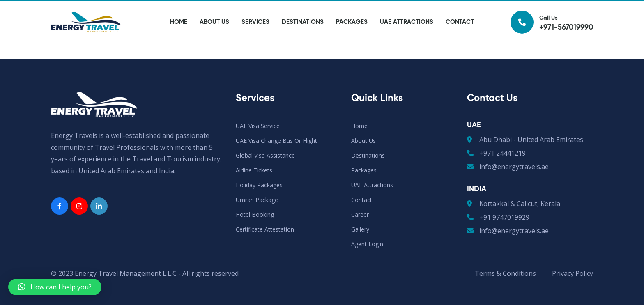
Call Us (552, 37)
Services (255, 38)
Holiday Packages (259, 185)
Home (179, 38)
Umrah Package (257, 200)
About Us (214, 38)
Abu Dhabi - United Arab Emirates (525, 140)
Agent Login (448, 8)
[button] (55, 287)
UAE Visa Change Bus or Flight (276, 141)
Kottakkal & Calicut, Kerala (514, 204)
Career (490, 8)
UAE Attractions (407, 38)
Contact (460, 38)
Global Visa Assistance (265, 155)
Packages (352, 38)
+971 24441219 (496, 153)
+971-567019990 (165, 8)
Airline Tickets (254, 170)
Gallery (527, 8)
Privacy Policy (573, 273)
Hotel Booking (255, 214)
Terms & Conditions (505, 273)
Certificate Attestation (265, 229)
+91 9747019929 (498, 217)
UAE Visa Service (258, 126)
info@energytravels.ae (90, 8)
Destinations (303, 38)
